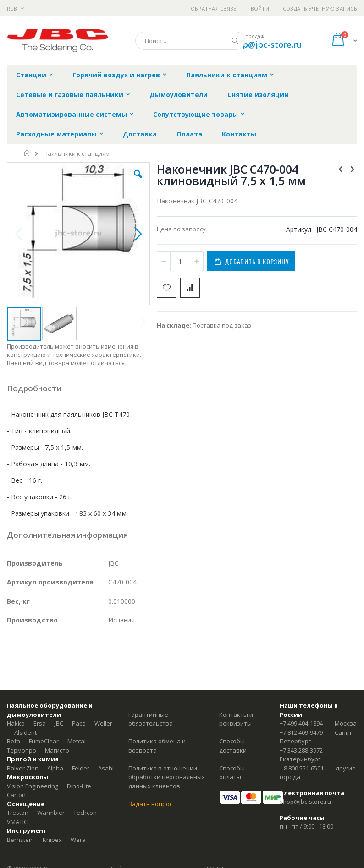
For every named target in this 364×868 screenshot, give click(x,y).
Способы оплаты (232, 773)
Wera (78, 840)
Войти (260, 8)
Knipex (52, 840)
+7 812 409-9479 (301, 732)
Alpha (55, 768)
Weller (103, 723)
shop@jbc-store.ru (265, 44)
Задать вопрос (150, 804)
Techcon (85, 813)
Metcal (77, 741)
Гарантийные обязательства (151, 719)
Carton (16, 795)
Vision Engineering (33, 786)
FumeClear (44, 741)
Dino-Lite (79, 786)
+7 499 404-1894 (301, 723)
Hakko (16, 723)
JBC (59, 723)
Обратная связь (214, 8)
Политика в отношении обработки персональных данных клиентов (167, 777)
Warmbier (51, 813)
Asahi (106, 768)
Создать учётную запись (320, 8)
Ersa (40, 723)
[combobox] (190, 41)
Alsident (25, 732)
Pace (79, 723)
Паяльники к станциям (77, 154)
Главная (27, 153)
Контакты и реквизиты (236, 719)
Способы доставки (233, 746)
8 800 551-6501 (304, 768)
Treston (18, 813)
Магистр (57, 750)
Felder (81, 768)
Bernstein (20, 840)
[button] (138, 181)
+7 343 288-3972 (301, 750)
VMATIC (17, 822)
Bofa (14, 741)
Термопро (22, 750)
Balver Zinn (23, 768)
